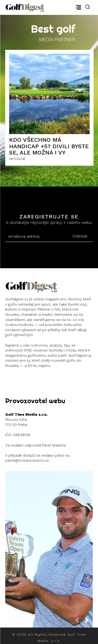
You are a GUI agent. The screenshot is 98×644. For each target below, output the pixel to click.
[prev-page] (79, 622)
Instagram (24, 379)
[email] (36, 236)
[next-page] (89, 622)
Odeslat (80, 236)
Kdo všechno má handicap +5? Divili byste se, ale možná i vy (49, 146)
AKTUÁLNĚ (18, 159)
